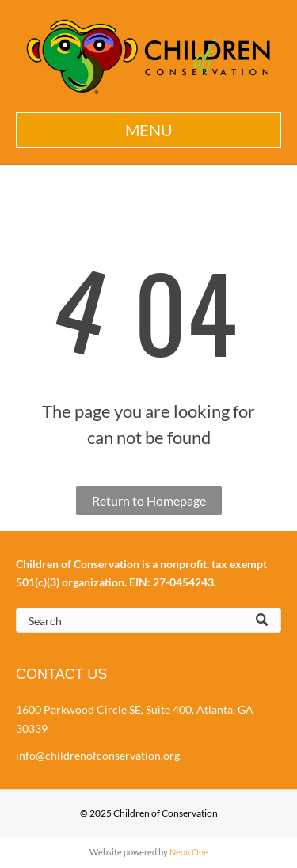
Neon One (189, 852)
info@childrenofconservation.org (98, 755)
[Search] (148, 620)
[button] (148, 130)
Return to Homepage (149, 500)
